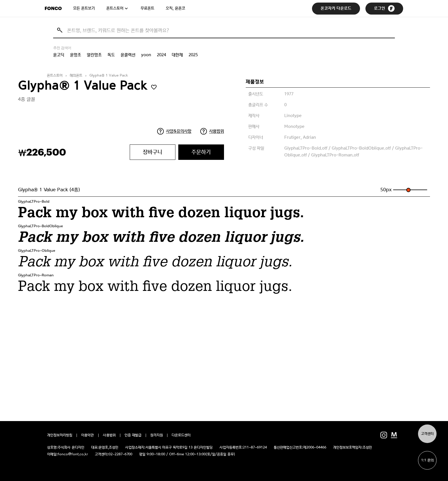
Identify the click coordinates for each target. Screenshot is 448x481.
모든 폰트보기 (84, 8)
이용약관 (88, 435)
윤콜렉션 (128, 55)
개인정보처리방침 (60, 435)
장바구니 (153, 152)
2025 (193, 55)
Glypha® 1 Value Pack (109, 76)
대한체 (177, 55)
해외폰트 (76, 76)
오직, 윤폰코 (175, 8)
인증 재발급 (133, 435)
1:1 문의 (427, 460)
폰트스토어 (115, 8)
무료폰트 (147, 8)
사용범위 (217, 131)
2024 (161, 55)
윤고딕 (59, 55)
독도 (111, 55)
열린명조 (94, 55)
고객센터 (427, 434)
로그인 (384, 8)
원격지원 (157, 435)
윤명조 (76, 55)
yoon (146, 55)
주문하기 (201, 152)
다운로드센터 (181, 435)
